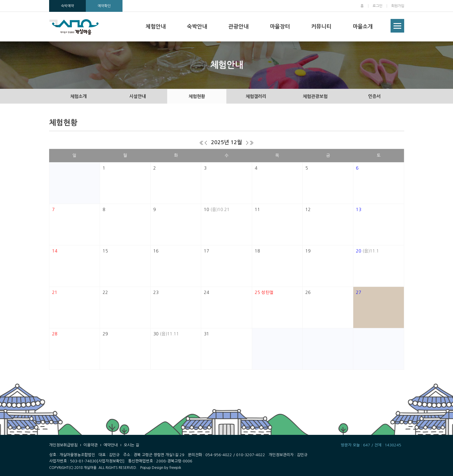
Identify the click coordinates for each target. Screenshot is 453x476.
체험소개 (78, 96)
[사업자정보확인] (111, 461)
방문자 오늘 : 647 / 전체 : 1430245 (371, 445)
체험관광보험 (315, 96)
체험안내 (156, 27)
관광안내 (238, 27)
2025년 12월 (226, 142)
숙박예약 (67, 6)
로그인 (377, 6)
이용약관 (91, 445)
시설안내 (138, 96)
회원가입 (398, 6)
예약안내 (111, 445)
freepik (175, 468)
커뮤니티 (321, 27)
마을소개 (363, 27)
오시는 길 (131, 445)
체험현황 (197, 96)
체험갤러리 (256, 96)
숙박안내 (197, 27)
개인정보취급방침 (63, 445)
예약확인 (104, 6)
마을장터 (280, 27)
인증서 (374, 96)
